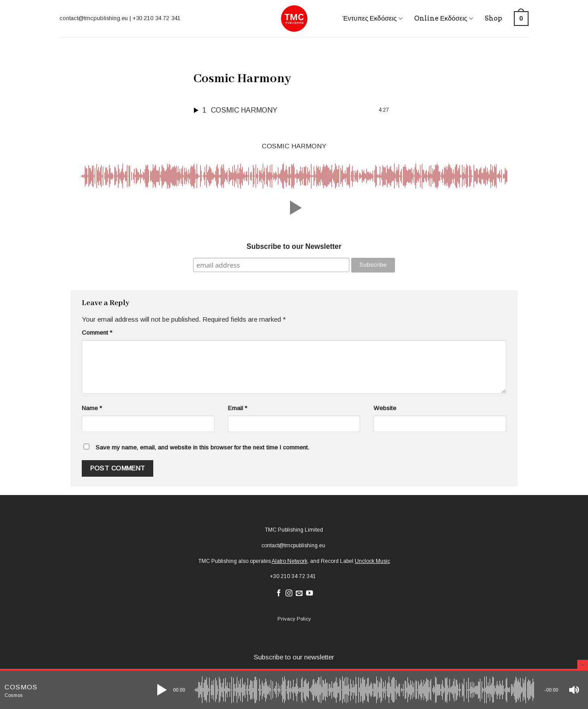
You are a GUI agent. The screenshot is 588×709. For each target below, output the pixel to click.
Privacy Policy (294, 619)
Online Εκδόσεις (444, 19)
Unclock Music (372, 561)
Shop (493, 18)
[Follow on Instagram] (289, 594)
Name (92, 408)
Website (385, 408)
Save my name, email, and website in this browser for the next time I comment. (202, 447)
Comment (97, 333)
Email (237, 408)
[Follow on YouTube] (309, 594)
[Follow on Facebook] (279, 594)
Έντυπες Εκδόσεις (372, 19)
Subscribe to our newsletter (294, 657)
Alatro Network (290, 561)
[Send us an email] (299, 594)
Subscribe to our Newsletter (294, 246)
